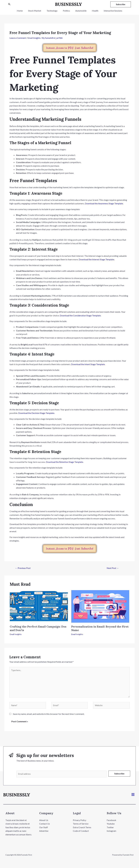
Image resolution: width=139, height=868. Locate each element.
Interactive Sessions (110, 11)
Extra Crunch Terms (82, 830)
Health (93, 11)
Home (23, 11)
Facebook (111, 822)
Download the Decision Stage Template (36, 413)
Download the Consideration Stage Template (80, 315)
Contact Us (45, 826)
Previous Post (23, 568)
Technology (53, 11)
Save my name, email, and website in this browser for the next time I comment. (49, 716)
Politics (66, 11)
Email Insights (34, 38)
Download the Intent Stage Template (88, 364)
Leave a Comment (18, 38)
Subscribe (119, 775)
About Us (44, 822)
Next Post (113, 568)
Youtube (111, 826)
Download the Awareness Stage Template (104, 203)
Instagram (111, 833)
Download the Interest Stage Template (97, 259)
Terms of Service (81, 826)
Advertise (44, 833)
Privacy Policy (80, 822)
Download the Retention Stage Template (65, 462)
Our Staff (44, 830)
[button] (133, 797)
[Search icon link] (9, 4)
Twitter (110, 830)
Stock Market (37, 11)
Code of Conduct (81, 833)
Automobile (80, 11)
